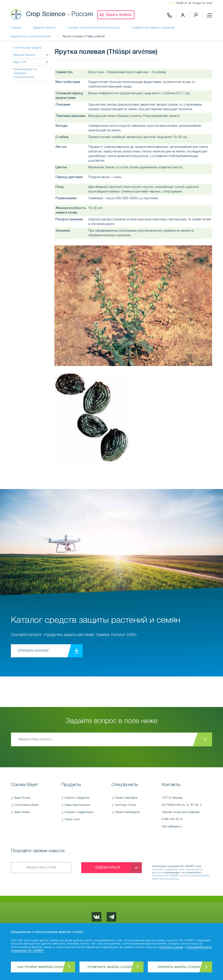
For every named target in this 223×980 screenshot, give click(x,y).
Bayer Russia (22, 798)
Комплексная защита (27, 48)
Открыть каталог (33, 651)
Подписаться (107, 868)
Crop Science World (26, 805)
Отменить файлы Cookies (111, 967)
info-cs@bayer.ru (172, 827)
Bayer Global (22, 812)
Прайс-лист (72, 819)
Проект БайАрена (126, 798)
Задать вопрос (119, 15)
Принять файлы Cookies (180, 967)
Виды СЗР (20, 62)
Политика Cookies (171, 947)
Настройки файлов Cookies (43, 967)
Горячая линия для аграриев (185, 817)
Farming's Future (126, 805)
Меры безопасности (77, 805)
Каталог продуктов (77, 798)
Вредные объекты (24, 55)
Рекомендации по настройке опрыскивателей (25, 73)
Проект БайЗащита (127, 812)
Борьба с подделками (79, 812)
